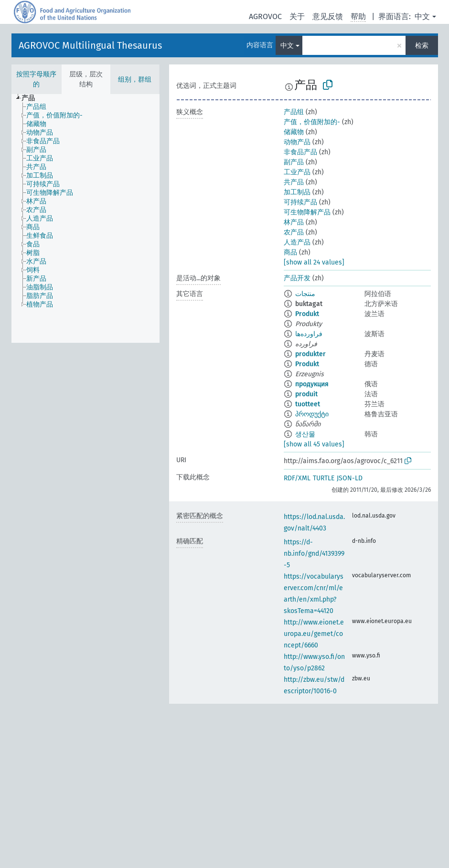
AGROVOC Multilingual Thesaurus (90, 45)
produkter (310, 354)
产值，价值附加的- (312, 122)
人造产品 (297, 242)
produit (306, 394)
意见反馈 (328, 16)
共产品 (294, 182)
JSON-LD (350, 478)
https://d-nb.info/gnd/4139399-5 (314, 554)
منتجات (305, 294)
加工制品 (297, 192)
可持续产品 (300, 202)
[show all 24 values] (314, 262)
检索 (422, 46)
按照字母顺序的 (36, 79)
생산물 (305, 434)
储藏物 (294, 132)
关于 (297, 16)
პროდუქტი (312, 414)
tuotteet (308, 404)
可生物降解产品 (307, 212)
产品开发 (297, 278)
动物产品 (297, 142)
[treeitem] (32, 98)
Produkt (307, 314)
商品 (290, 252)
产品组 (294, 112)
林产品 (294, 222)
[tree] (86, 218)
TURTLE (324, 478)
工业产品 (297, 172)
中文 (422, 16)
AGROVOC (265, 16)
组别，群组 (135, 79)
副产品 (294, 162)
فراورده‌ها (309, 334)
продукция (312, 384)
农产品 (294, 232)
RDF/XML (297, 478)
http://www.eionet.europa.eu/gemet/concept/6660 (314, 634)
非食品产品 (300, 152)
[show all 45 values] (314, 444)
